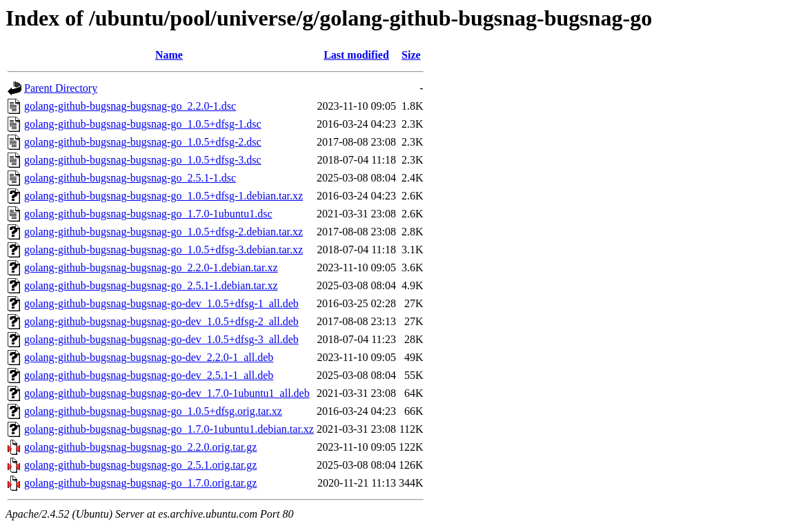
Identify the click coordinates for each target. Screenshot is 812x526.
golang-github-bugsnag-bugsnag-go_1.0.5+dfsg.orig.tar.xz (153, 411)
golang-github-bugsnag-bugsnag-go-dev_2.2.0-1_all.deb (149, 357)
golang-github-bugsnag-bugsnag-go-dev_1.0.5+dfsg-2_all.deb (161, 321)
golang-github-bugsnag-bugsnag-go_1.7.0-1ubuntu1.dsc (148, 214)
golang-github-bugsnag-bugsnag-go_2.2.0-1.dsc (130, 106)
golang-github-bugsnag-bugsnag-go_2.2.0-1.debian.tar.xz (151, 267)
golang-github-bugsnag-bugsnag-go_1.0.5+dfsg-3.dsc (143, 160)
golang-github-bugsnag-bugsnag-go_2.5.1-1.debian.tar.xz (151, 285)
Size (411, 55)
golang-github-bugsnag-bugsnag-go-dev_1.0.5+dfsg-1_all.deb (161, 303)
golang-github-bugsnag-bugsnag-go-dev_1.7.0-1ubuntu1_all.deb (167, 393)
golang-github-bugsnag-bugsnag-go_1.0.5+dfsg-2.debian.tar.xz (164, 232)
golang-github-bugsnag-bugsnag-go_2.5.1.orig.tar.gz (140, 465)
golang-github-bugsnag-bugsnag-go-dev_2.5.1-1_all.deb (149, 375)
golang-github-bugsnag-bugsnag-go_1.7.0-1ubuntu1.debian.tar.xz (169, 429)
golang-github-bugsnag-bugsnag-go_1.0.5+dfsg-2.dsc (143, 142)
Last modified (356, 55)
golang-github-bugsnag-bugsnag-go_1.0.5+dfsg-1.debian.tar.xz (164, 196)
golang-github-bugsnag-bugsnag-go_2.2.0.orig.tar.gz (140, 447)
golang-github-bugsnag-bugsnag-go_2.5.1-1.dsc (130, 178)
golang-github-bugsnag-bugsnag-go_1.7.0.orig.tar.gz (140, 483)
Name (169, 55)
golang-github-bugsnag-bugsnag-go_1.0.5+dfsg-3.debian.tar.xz (164, 250)
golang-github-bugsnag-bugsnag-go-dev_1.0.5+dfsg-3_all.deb (161, 339)
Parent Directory (61, 88)
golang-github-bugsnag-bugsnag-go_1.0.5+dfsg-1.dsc (143, 124)
